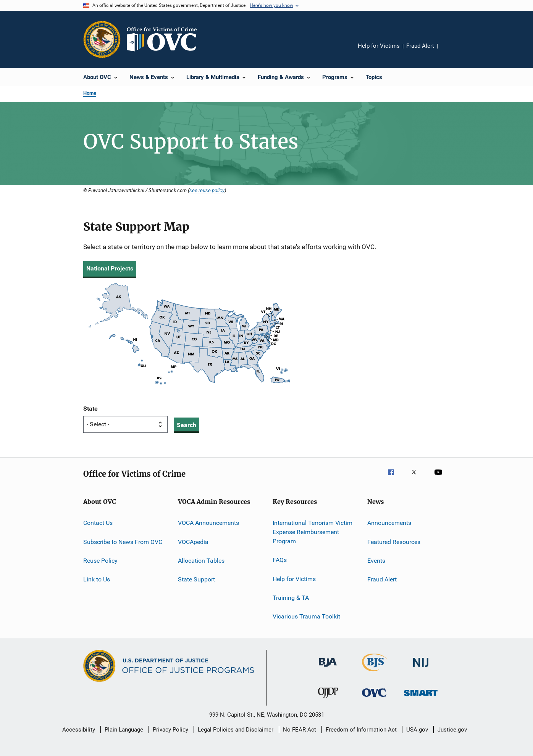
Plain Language (124, 730)
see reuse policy (207, 190)
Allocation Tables (201, 561)
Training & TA (291, 598)
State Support (196, 579)
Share (450, 51)
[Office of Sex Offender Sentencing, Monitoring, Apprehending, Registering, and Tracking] (421, 697)
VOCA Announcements (208, 523)
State (90, 409)
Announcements (389, 523)
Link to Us (97, 579)
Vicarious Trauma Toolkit (306, 616)
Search (187, 425)
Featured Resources (394, 542)
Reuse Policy (100, 561)
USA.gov (417, 730)
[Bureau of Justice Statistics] (374, 673)
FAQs (280, 560)
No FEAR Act (300, 730)
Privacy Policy (170, 730)
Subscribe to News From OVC (123, 542)
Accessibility (79, 730)
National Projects (110, 268)
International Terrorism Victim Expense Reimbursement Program (313, 532)
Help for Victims (379, 46)
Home (90, 93)
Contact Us (98, 523)
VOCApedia (193, 542)
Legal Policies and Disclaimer (236, 730)
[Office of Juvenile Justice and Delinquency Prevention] (328, 699)
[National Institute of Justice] (421, 668)
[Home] (165, 39)
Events (376, 561)
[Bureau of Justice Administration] (328, 668)
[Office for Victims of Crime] (374, 698)
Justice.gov (452, 730)
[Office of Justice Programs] (102, 39)
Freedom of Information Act (361, 730)
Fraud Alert (420, 46)
